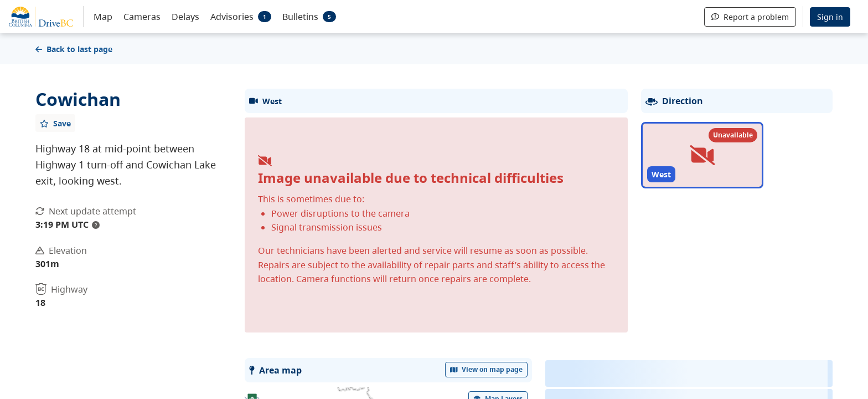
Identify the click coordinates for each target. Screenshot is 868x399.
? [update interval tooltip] (96, 225)
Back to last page (74, 49)
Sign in (830, 17)
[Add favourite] (55, 123)
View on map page (487, 369)
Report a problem (750, 17)
